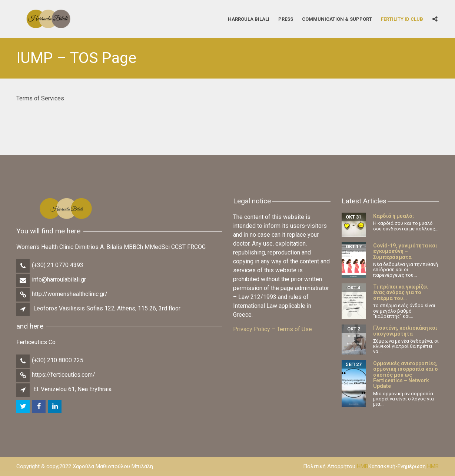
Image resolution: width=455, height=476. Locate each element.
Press (286, 19)
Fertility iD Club (402, 19)
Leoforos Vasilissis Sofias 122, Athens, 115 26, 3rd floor (107, 308)
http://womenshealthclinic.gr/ (70, 294)
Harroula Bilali (249, 19)
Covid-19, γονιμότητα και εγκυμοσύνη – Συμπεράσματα (405, 251)
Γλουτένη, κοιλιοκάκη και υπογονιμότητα (405, 331)
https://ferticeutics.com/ (64, 375)
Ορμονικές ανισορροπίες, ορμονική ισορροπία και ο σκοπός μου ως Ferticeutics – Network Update (406, 375)
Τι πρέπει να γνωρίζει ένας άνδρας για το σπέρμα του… (401, 292)
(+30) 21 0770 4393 (58, 265)
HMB (363, 466)
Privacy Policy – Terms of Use (273, 329)
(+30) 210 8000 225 (58, 360)
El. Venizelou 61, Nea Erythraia (72, 389)
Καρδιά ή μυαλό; (393, 216)
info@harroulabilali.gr (59, 279)
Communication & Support (337, 19)
